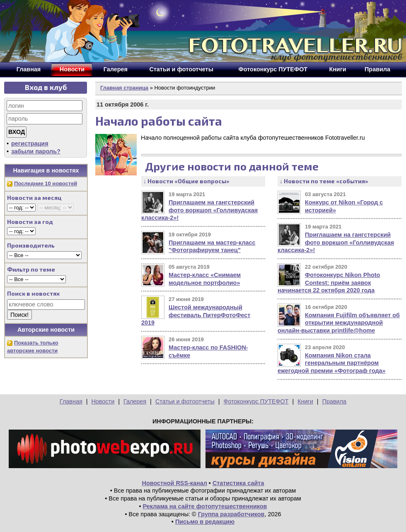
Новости (103, 401)
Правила (334, 401)
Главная (71, 401)
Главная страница (124, 88)
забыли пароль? (36, 151)
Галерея (135, 401)
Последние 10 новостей (46, 183)
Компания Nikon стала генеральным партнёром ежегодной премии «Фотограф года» (332, 363)
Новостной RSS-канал (175, 483)
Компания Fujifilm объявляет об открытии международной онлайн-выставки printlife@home (339, 323)
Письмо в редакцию (205, 522)
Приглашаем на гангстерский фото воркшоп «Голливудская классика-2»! (199, 210)
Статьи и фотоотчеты (185, 401)
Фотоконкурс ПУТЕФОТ (256, 401)
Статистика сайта (238, 483)
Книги (305, 401)
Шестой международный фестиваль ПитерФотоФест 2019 (196, 315)
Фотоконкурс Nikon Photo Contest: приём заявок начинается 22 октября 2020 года (329, 283)
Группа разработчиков (231, 514)
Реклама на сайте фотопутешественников (205, 506)
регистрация (30, 143)
